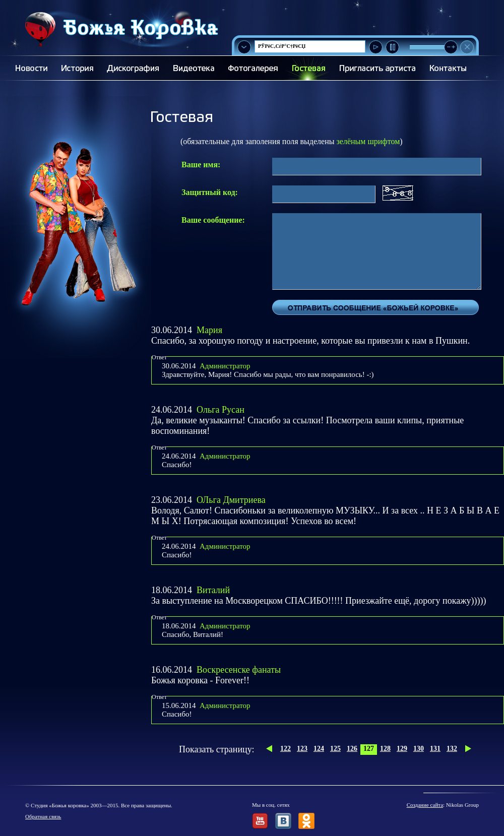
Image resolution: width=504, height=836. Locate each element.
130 (419, 749)
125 (335, 749)
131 (435, 749)
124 (319, 749)
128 (385, 749)
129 (402, 749)
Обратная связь (43, 816)
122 (286, 749)
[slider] (451, 47)
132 (452, 749)
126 (352, 749)
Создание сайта (425, 805)
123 (302, 749)
